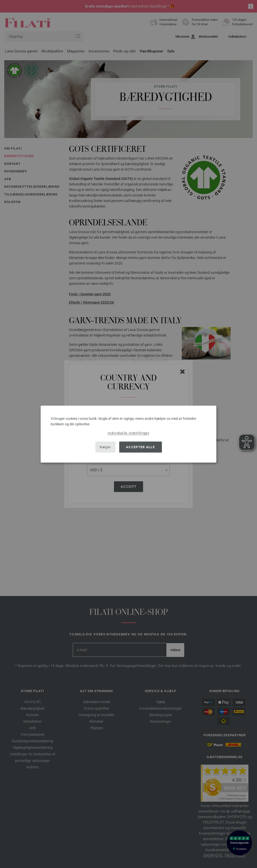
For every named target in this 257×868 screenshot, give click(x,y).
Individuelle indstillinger (128, 433)
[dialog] (128, 434)
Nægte (105, 447)
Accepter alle (140, 447)
